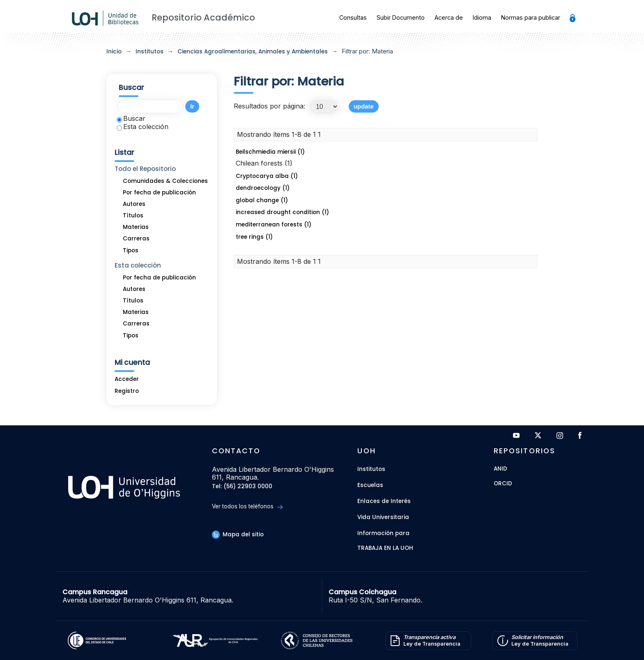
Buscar (131, 118)
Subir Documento (401, 17)
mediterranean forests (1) (274, 225)
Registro (127, 391)
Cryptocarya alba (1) (267, 176)
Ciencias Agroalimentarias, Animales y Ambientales (253, 52)
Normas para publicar (531, 17)
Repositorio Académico (203, 17)
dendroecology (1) (263, 188)
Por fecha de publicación (159, 193)
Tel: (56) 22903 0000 (242, 487)
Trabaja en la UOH (385, 548)
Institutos (149, 52)
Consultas (353, 17)
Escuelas (370, 485)
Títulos (133, 216)
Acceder (127, 379)
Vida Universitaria (383, 517)
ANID (500, 469)
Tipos (131, 250)
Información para (383, 533)
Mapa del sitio (238, 534)
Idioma (482, 17)
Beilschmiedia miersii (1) (270, 152)
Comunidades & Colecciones (165, 181)
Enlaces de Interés (384, 501)
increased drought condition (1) (282, 212)
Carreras (136, 239)
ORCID (503, 484)
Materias (136, 227)
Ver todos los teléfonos (247, 507)
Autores (134, 204)
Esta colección (143, 127)
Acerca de (449, 17)
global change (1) (262, 200)
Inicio (114, 52)
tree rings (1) (254, 237)
